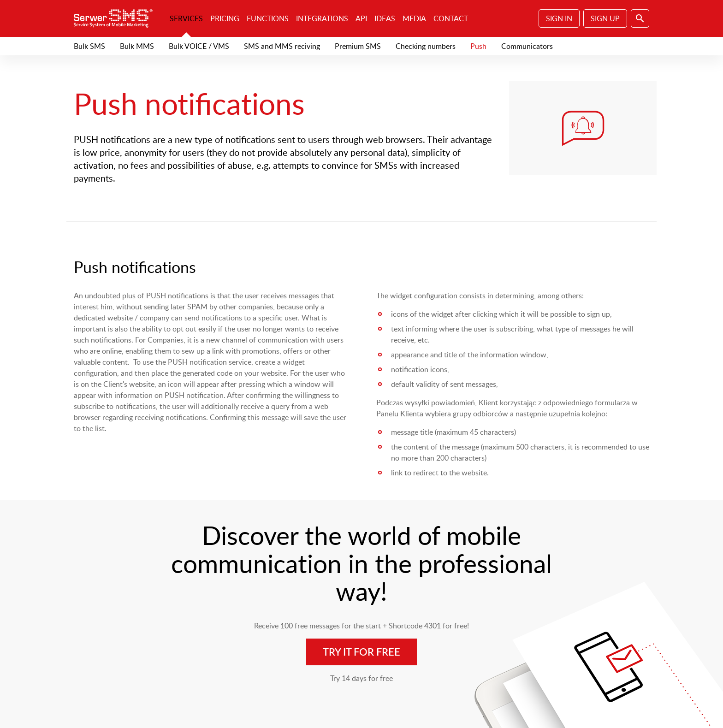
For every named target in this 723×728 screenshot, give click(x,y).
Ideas (385, 18)
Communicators (527, 46)
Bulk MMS (137, 46)
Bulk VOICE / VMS (199, 46)
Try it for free (361, 652)
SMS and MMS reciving (282, 46)
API (361, 18)
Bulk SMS (89, 46)
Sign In (559, 18)
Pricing (225, 18)
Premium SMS (358, 46)
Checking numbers (426, 46)
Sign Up (605, 18)
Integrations (322, 18)
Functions (268, 18)
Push (478, 46)
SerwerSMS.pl (116, 18)
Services (186, 18)
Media (414, 18)
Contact (451, 18)
